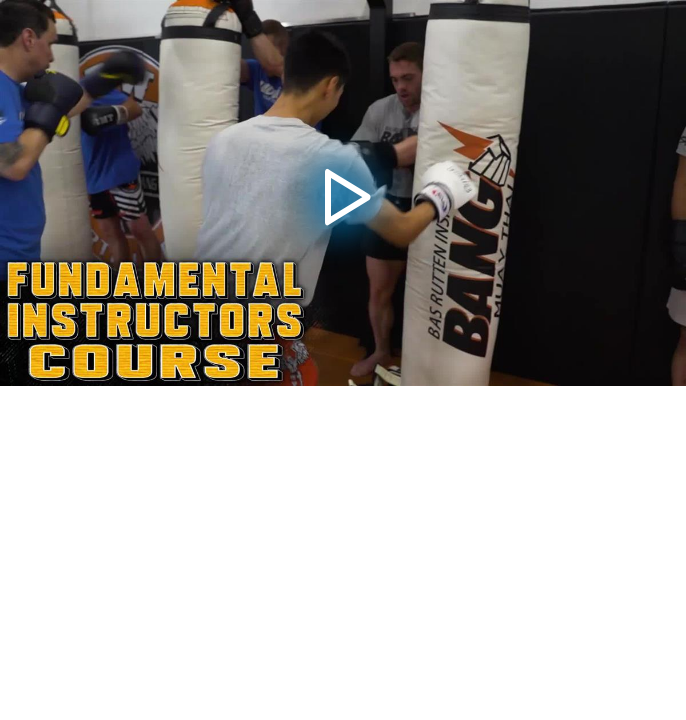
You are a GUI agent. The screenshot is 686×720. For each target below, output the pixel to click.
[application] (343, 193)
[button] (343, 193)
